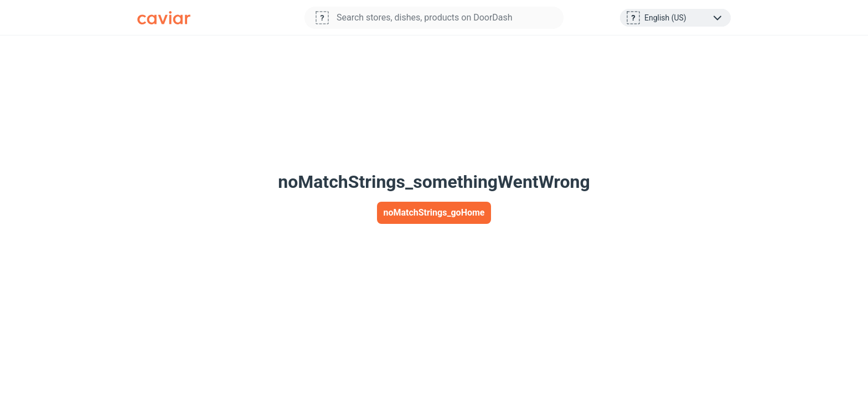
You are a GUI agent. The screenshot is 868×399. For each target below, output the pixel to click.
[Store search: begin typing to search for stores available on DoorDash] (448, 18)
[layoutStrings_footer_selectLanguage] (684, 18)
